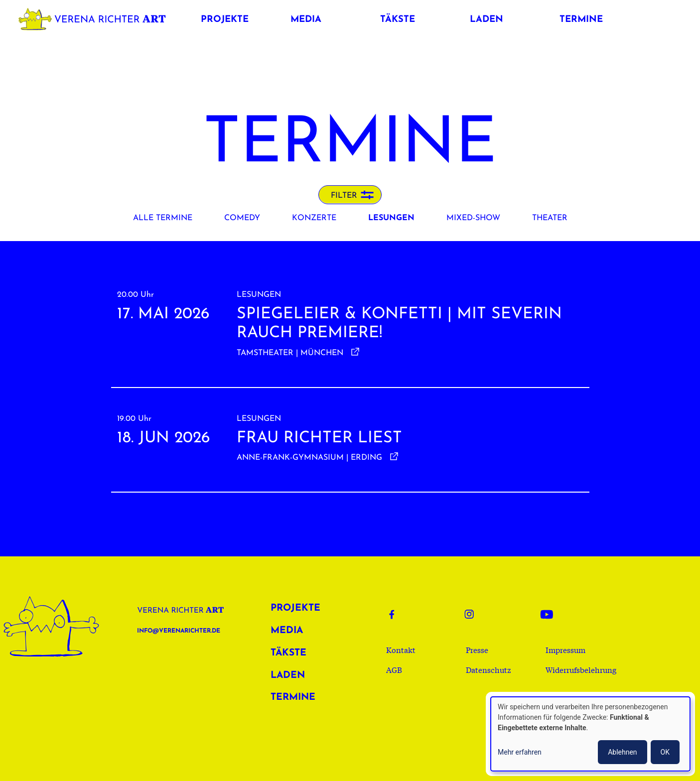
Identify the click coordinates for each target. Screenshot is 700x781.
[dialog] (590, 734)
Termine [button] (581, 20)
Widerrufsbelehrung (581, 669)
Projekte (295, 608)
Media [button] (306, 20)
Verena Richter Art (95, 17)
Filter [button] (344, 196)
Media (287, 631)
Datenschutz (489, 669)
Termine (293, 698)
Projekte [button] (225, 20)
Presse (477, 650)
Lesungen (391, 218)
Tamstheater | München (290, 353)
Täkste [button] (398, 20)
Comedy (242, 218)
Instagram (474, 614)
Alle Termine (163, 218)
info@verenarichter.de (179, 631)
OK (665, 752)
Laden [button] (487, 20)
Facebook (398, 614)
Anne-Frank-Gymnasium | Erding (309, 458)
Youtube (550, 614)
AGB (394, 669)
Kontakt (401, 650)
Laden (288, 676)
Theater (550, 218)
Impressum (565, 650)
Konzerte (314, 218)
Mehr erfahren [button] (520, 752)
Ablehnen (622, 752)
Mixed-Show (473, 218)
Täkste (288, 653)
